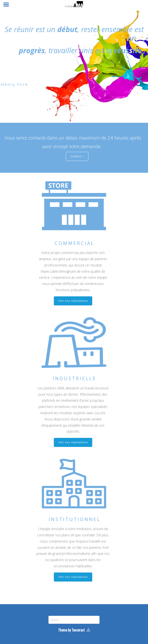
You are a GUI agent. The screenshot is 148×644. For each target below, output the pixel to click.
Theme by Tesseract (71, 630)
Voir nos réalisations (73, 301)
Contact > (77, 156)
